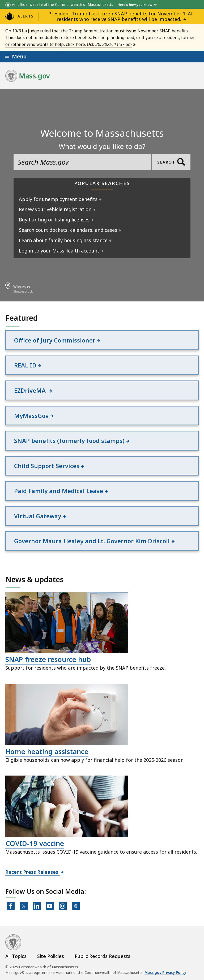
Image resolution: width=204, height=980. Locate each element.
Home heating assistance (47, 751)
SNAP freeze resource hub (48, 660)
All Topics (16, 956)
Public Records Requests (103, 956)
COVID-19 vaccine (35, 843)
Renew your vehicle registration (55, 209)
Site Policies (51, 956)
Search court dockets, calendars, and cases (68, 230)
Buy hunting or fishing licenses (54, 220)
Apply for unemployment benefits (58, 199)
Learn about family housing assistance (63, 240)
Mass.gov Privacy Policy (165, 973)
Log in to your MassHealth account (59, 251)
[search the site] (82, 162)
